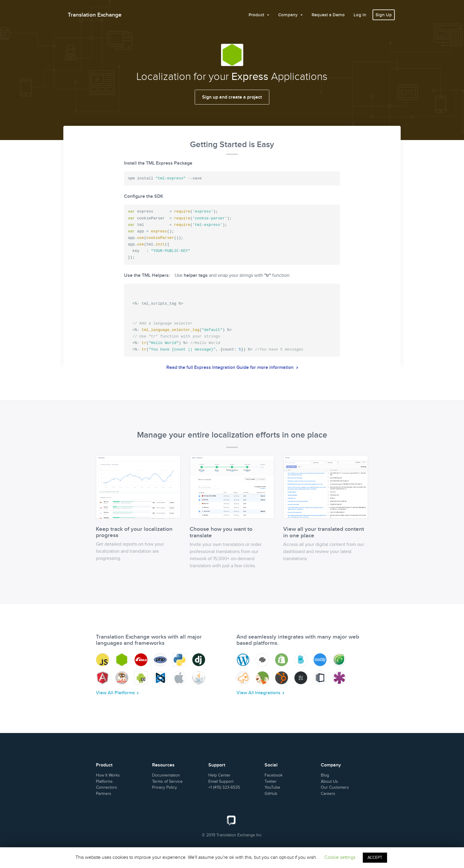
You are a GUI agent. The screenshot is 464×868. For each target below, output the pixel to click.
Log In (360, 15)
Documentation (166, 775)
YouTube (272, 787)
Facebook (274, 775)
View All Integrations (258, 693)
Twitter (271, 781)
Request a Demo (328, 15)
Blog (325, 775)
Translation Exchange (95, 15)
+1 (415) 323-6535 (224, 787)
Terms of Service (167, 781)
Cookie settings (340, 857)
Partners (104, 794)
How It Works (108, 775)
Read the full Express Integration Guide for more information (231, 367)
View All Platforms (115, 693)
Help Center (219, 775)
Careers (328, 794)
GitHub (271, 794)
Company (289, 15)
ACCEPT (375, 857)
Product (257, 15)
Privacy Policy (165, 787)
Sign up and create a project (232, 97)
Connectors (107, 787)
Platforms (104, 781)
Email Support (221, 781)
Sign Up (384, 15)
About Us (329, 781)
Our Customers (335, 787)
